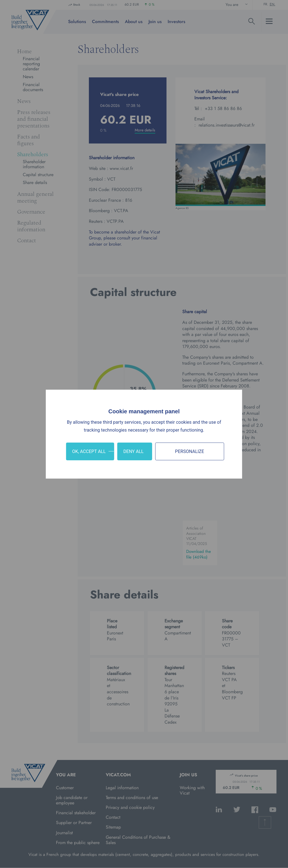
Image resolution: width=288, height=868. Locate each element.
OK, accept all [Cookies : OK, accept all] (89, 451)
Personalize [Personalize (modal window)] (189, 451)
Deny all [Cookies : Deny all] (134, 451)
